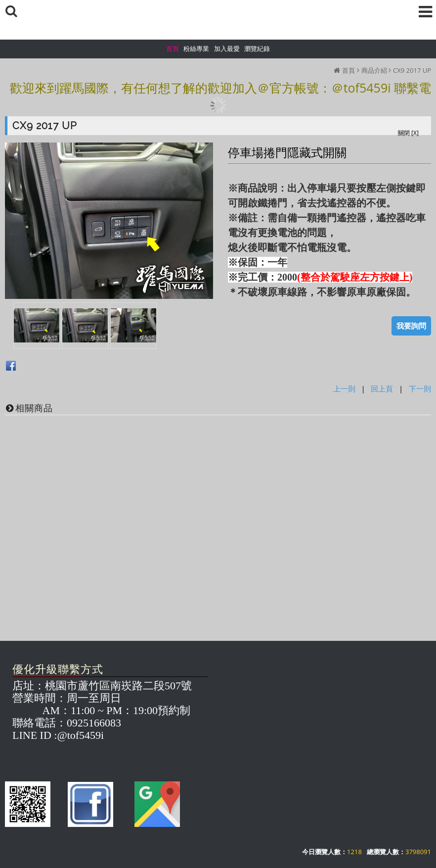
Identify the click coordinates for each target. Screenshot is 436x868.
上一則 (344, 388)
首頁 (349, 70)
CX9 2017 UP (412, 70)
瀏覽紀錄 (257, 48)
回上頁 (382, 388)
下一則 (420, 388)
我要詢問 (411, 326)
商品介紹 (374, 70)
